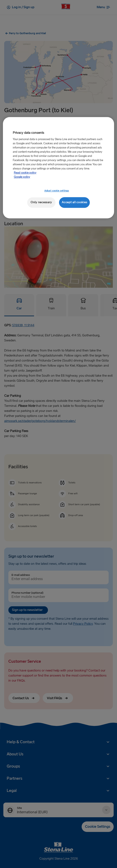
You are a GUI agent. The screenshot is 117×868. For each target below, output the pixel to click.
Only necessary (41, 202)
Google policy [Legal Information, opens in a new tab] (22, 177)
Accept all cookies (74, 202)
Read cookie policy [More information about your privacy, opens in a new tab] (25, 173)
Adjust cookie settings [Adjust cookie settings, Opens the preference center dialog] (57, 191)
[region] (58, 168)
